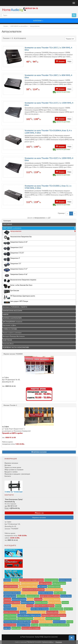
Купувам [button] (60, 61)
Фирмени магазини (11, 463)
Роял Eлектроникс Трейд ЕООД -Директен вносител (40, 637)
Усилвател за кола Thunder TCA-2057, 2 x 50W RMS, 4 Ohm (48, 49)
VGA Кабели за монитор (46, 593)
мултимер (30, 599)
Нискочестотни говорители (12, 602)
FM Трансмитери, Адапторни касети (19, 297)
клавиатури (7, 599)
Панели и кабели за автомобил (12, 333)
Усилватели (7, 606)
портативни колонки (54, 586)
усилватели (7, 580)
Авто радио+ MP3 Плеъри (16, 302)
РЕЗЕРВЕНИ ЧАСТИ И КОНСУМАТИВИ (16, 347)
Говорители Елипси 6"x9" (16, 243)
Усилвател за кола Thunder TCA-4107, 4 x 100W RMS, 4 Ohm (49, 159)
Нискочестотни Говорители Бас (18, 238)
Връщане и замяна (11, 472)
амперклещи (38, 599)
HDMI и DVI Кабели (60, 593)
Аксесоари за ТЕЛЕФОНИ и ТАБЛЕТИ (15, 307)
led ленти (62, 612)
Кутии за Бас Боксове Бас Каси (18, 286)
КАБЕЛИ (5, 314)
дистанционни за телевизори (13, 590)
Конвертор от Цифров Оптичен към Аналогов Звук (54, 625)
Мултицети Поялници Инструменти (14, 336)
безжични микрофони (51, 580)
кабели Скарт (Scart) (10, 596)
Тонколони (65, 602)
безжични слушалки (65, 580)
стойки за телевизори (59, 583)
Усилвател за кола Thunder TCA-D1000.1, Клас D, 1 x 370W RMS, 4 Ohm (48, 187)
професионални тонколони (12, 583)
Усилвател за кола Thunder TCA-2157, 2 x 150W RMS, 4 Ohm (49, 104)
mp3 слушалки (42, 586)
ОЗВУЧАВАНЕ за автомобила (39, 228)
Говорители (30, 606)
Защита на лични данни (13, 467)
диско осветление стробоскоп (36, 612)
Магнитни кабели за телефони (31, 628)
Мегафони (23, 612)
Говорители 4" (12, 259)
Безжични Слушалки (59, 622)
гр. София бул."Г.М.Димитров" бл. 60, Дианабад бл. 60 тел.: (28, 372)
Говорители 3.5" (12, 265)
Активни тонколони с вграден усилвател (31, 580)
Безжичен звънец (39, 618)
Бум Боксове (11, 292)
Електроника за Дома (9, 325)
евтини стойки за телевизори (40, 609)
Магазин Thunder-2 (10, 405)
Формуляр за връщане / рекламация (17, 474)
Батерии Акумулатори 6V (11, 612)
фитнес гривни (16, 628)
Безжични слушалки (24, 609)
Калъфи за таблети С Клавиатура (44, 606)
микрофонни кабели (33, 596)
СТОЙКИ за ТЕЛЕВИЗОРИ (25, 618)
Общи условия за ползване (14, 470)
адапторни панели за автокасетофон (33, 590)
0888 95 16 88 (11, 437)
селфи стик (35, 622)
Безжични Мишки (66, 596)
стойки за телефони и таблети (28, 586)
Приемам (59, 642)
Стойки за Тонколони (10, 615)
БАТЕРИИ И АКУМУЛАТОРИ (12, 318)
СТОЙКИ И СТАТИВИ (10, 329)
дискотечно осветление (19, 599)
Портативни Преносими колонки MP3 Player (17, 622)
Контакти (8, 476)
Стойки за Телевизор (55, 602)
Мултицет (58, 606)
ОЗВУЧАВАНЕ (7, 224)
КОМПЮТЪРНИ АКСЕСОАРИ (12, 311)
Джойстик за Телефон (28, 602)
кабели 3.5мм (21, 596)
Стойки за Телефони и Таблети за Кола (29, 615)
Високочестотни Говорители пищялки (20, 281)
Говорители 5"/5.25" (14, 254)
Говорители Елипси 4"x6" (16, 276)
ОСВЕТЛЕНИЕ (7, 340)
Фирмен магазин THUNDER (13, 354)
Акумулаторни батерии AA (29, 593)
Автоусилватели (40, 232)
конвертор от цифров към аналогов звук (54, 615)
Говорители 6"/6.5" (13, 249)
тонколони (15, 580)
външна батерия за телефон (54, 590)
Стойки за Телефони (10, 625)
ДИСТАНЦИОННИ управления (12, 322)
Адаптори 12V (68, 609)
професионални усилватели (30, 583)
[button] (39, 452)
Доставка (8, 465)
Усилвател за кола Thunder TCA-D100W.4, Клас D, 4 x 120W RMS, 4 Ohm (48, 132)
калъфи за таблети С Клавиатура (50, 596)
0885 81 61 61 (11, 386)
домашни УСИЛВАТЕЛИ (53, 618)
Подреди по (70, 39)
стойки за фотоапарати (11, 586)
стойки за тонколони (45, 583)
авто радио (35, 625)
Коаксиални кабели (52, 612)
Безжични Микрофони (19, 606)
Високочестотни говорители (52, 599)
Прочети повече (48, 642)
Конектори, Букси (8, 344)
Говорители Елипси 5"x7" (16, 270)
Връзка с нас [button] (39, 513)
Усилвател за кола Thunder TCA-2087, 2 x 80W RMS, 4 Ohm (48, 76)
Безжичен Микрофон (46, 622)
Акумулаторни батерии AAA (12, 593)
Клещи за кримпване (10, 609)
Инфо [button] (69, 61)
